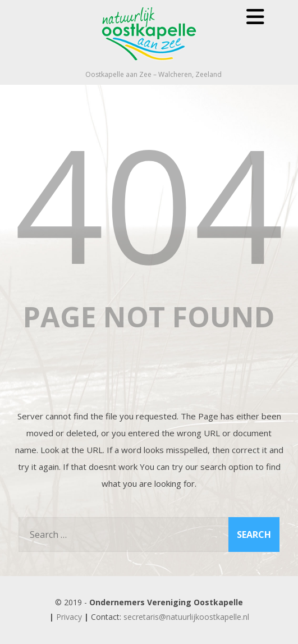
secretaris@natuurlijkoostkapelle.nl (186, 617)
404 (149, 203)
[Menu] (255, 17)
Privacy (69, 617)
